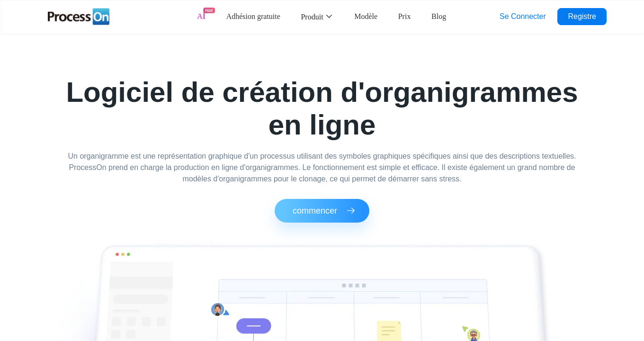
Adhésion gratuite (253, 16)
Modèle (366, 16)
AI (201, 16)
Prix (405, 16)
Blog (439, 16)
